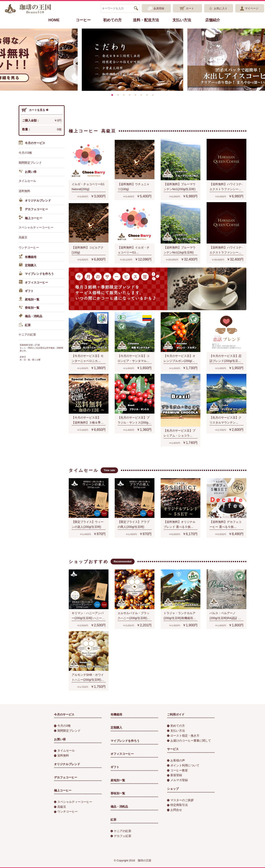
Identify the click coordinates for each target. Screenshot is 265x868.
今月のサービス (32, 143)
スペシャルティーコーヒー (36, 227)
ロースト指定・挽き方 (183, 736)
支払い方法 (182, 20)
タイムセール (27, 181)
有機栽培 (28, 257)
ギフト (26, 291)
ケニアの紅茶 (27, 335)
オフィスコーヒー (33, 283)
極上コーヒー (30, 218)
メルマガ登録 (177, 780)
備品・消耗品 (30, 316)
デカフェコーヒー (33, 209)
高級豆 (23, 237)
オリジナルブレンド (35, 201)
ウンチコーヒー (29, 247)
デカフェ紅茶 (121, 836)
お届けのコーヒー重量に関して (189, 741)
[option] (132, 60)
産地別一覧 (29, 300)
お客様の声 (176, 760)
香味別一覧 (29, 308)
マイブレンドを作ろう (36, 274)
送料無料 (24, 191)
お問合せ (175, 810)
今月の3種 (25, 153)
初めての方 (112, 20)
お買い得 (28, 172)
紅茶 (25, 325)
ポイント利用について (183, 765)
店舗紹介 (213, 20)
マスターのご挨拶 (180, 800)
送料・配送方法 (146, 20)
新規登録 (175, 775)
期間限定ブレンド (30, 163)
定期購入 (28, 265)
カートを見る (35, 110)
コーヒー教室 (177, 770)
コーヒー (83, 20)
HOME (54, 20)
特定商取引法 (177, 805)
